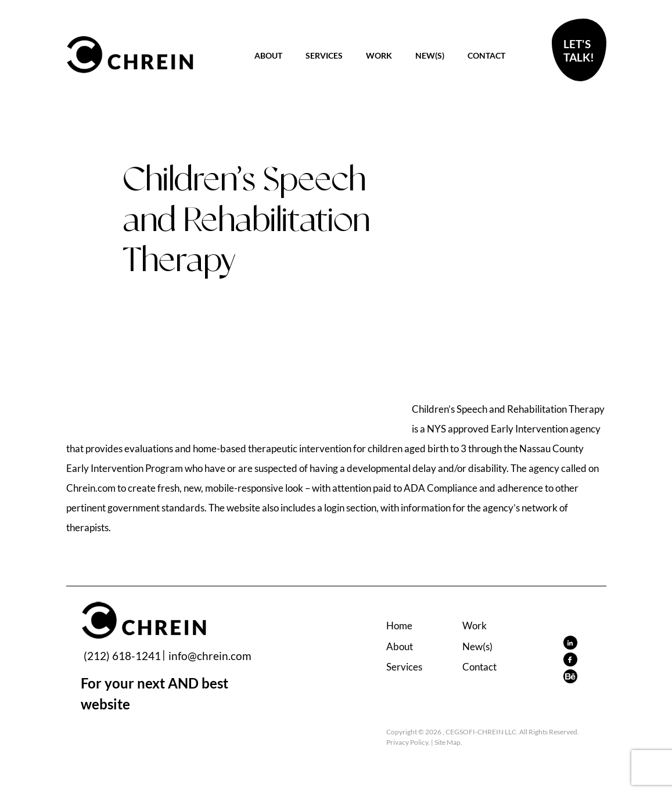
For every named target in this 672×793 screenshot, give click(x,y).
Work (379, 55)
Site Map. (448, 742)
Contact (486, 55)
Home (399, 626)
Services (324, 55)
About (268, 55)
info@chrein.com (210, 656)
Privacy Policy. (408, 742)
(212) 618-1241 (122, 656)
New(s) (430, 55)
